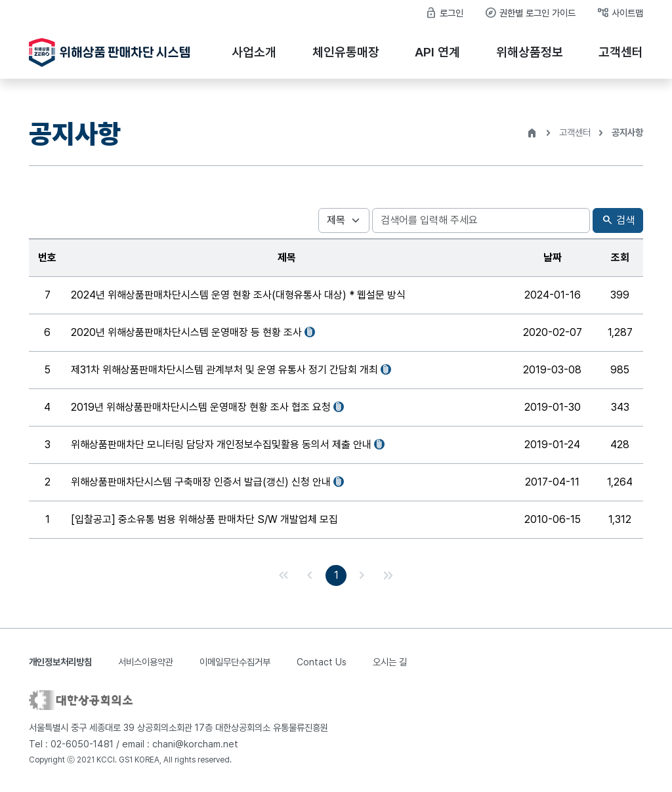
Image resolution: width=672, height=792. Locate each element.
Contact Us (322, 662)
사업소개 (254, 52)
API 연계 (437, 52)
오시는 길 (390, 662)
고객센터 (621, 52)
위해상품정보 (530, 52)
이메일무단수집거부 (235, 662)
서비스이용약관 (146, 662)
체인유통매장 (346, 52)
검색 (618, 221)
